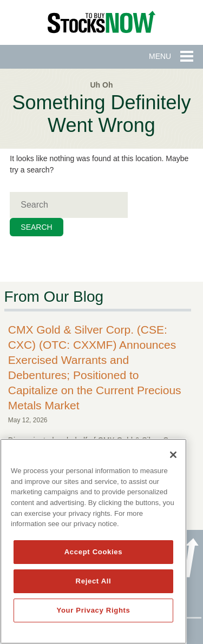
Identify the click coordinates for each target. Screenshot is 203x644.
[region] (93, 541)
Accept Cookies (94, 552)
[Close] (173, 455)
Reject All (94, 581)
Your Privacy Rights (93, 610)
